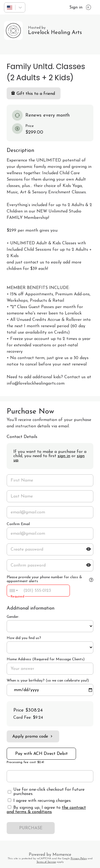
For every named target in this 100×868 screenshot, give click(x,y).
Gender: (13, 617)
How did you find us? (24, 638)
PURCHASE (31, 828)
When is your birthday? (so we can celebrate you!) (48, 681)
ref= (50, 626)
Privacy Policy (79, 859)
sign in (64, 456)
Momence (62, 855)
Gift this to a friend (33, 93)
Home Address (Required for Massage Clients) (46, 659)
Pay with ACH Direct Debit (41, 754)
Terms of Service (46, 862)
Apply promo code (33, 736)
